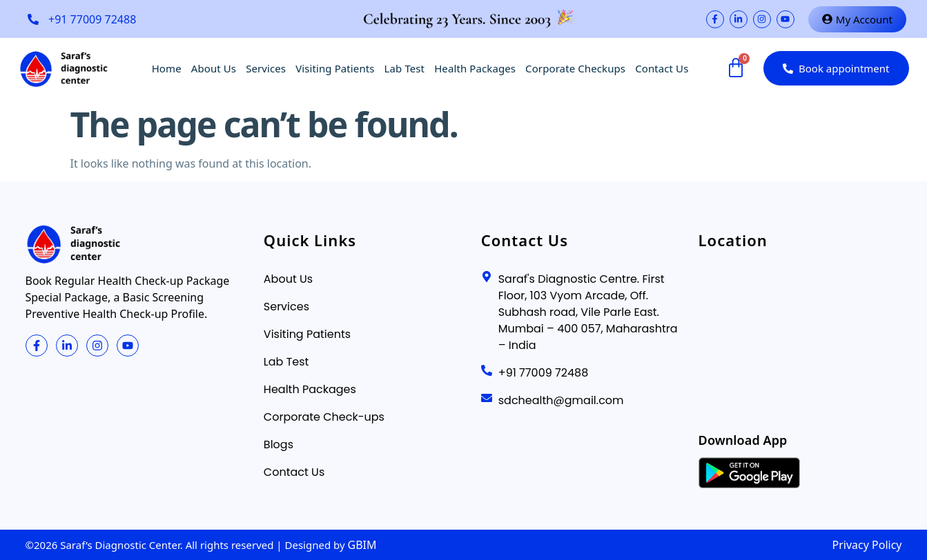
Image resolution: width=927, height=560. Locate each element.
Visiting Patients (335, 68)
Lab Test (405, 68)
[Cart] (735, 68)
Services (266, 68)
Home (167, 68)
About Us (214, 68)
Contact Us (662, 68)
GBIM (362, 545)
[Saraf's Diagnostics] (800, 340)
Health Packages (475, 68)
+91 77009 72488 (92, 19)
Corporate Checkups (575, 68)
